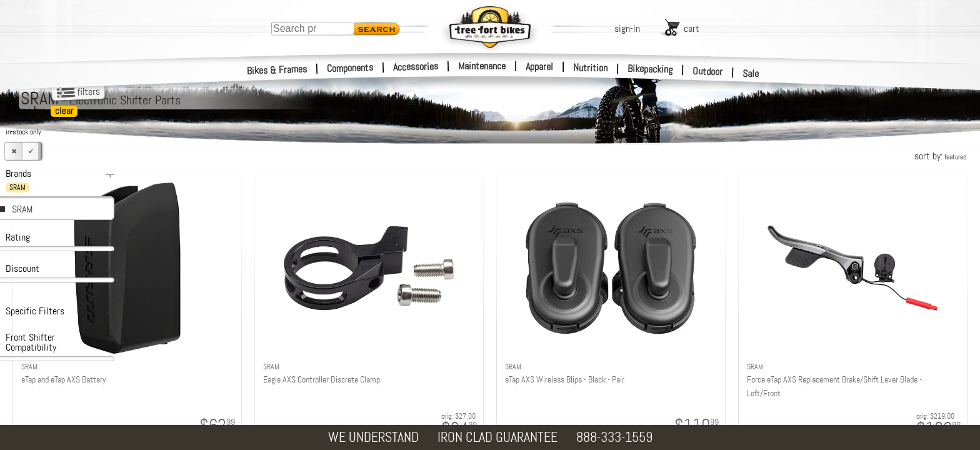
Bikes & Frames (277, 70)
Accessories (416, 67)
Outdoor (708, 71)
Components (350, 68)
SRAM (22, 209)
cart (692, 28)
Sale (751, 74)
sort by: (940, 156)
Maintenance (482, 66)
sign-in (627, 28)
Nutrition (590, 67)
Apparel (539, 67)
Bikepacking (650, 69)
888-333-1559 (614, 437)
